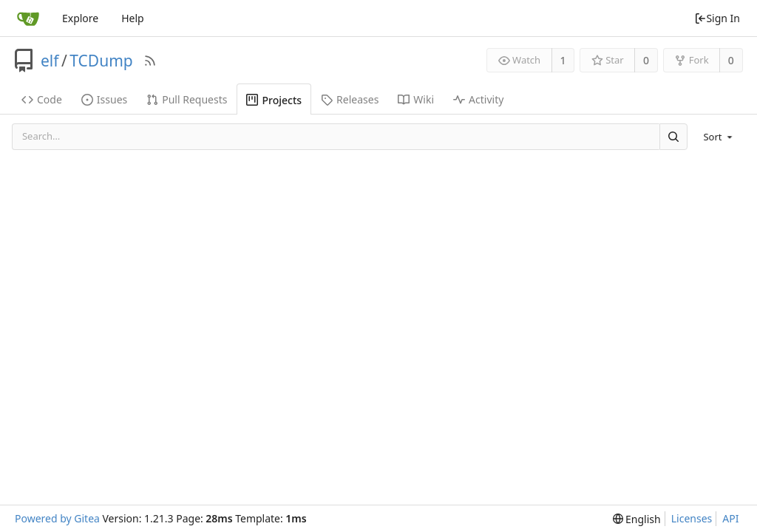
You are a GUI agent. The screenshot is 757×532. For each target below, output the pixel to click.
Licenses (692, 518)
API (730, 518)
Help (133, 18)
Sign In (717, 18)
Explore (80, 18)
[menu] (719, 137)
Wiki (416, 99)
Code (42, 99)
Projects (274, 100)
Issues (104, 99)
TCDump (101, 61)
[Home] (28, 18)
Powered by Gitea (57, 518)
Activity (478, 99)
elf (50, 61)
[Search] (673, 136)
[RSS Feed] (150, 61)
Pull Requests (187, 99)
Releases (350, 99)
